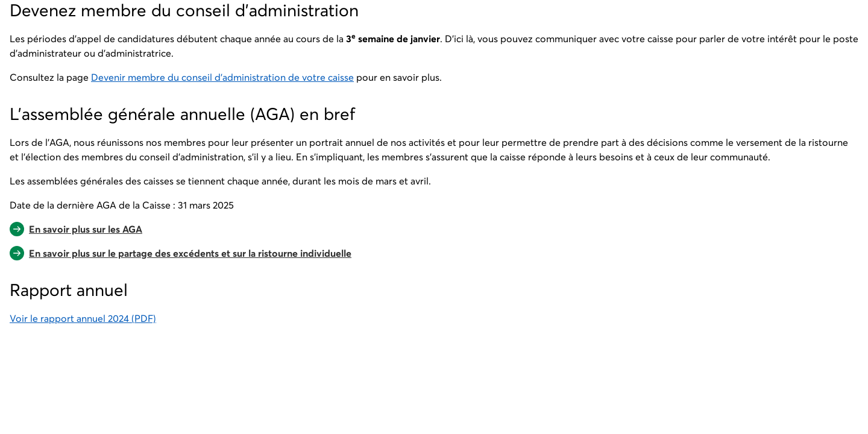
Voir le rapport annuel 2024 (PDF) (83, 318)
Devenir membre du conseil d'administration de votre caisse (222, 77)
